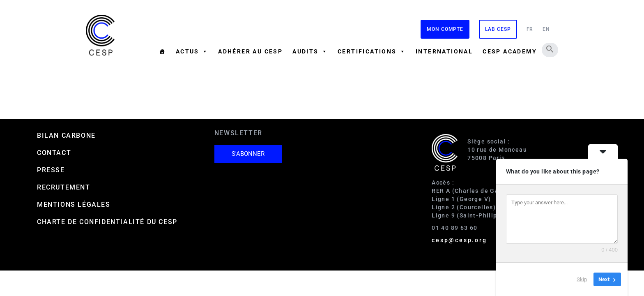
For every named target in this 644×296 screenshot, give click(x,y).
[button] (550, 49)
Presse (51, 170)
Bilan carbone (66, 135)
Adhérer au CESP (250, 51)
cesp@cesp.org (459, 240)
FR (530, 29)
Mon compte (445, 29)
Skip (582, 279)
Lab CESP (498, 29)
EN (546, 29)
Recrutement (64, 187)
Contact (54, 153)
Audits (310, 51)
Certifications (372, 51)
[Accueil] (162, 51)
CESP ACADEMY (510, 51)
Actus (192, 51)
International (444, 51)
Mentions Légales (74, 205)
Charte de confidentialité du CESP (107, 222)
